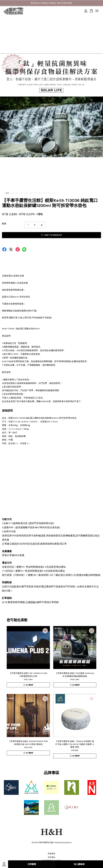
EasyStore (67, 843)
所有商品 (51, 854)
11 (54, 193)
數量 (4, 224)
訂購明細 (31, 602)
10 (50, 193)
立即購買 (32, 864)
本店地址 (51, 857)
